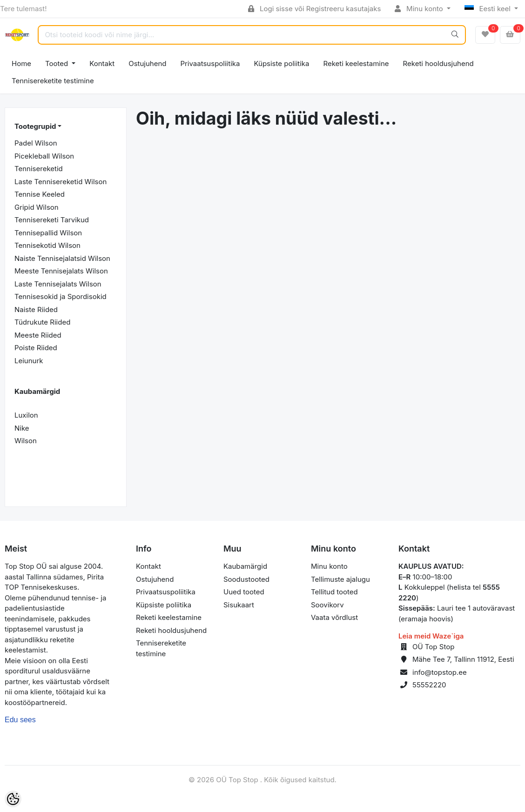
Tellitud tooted (334, 592)
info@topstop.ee (440, 672)
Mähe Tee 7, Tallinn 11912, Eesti (463, 659)
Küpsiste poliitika (281, 63)
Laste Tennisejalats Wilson (58, 284)
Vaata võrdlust (334, 617)
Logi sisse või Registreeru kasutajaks (314, 9)
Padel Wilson (36, 143)
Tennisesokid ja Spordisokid (61, 296)
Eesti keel (488, 9)
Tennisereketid (39, 169)
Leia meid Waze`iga (431, 636)
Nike (22, 428)
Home (21, 63)
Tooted (57, 63)
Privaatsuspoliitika (210, 63)
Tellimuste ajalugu (340, 579)
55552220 (429, 685)
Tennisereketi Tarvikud (52, 220)
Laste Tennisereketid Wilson (61, 182)
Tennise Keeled (40, 194)
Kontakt (102, 63)
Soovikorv (327, 605)
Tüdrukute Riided (42, 322)
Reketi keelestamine (356, 63)
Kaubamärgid (245, 566)
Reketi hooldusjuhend (438, 63)
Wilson (26, 441)
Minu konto (420, 9)
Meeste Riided (38, 335)
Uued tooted (244, 592)
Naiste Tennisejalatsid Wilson (62, 258)
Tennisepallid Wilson (48, 233)
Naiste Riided (36, 309)
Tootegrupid (35, 126)
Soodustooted (246, 579)
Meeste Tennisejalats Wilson (61, 271)
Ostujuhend (147, 63)
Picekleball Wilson (44, 156)
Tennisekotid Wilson (47, 245)
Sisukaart (239, 605)
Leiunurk (29, 361)
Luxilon (26, 415)
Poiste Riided (36, 348)
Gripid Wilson (37, 207)
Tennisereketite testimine (53, 81)
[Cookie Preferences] (13, 799)
